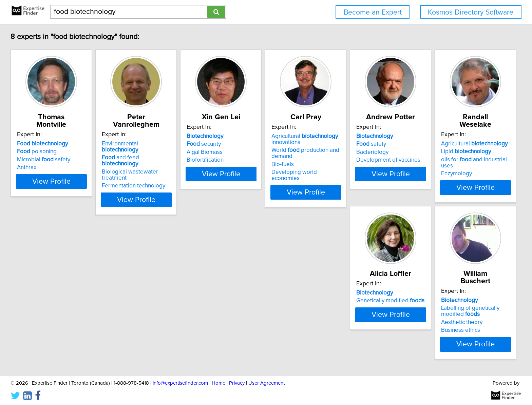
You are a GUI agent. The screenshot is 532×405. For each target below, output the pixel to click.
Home (218, 380)
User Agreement (267, 380)
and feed (157, 144)
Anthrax (28, 160)
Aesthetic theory (242, 313)
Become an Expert (373, 12)
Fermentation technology (151, 160)
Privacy (237, 380)
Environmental (157, 136)
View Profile (61, 186)
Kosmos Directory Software (471, 12)
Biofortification (240, 160)
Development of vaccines (457, 160)
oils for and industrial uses (58, 307)
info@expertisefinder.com (180, 380)
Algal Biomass (240, 152)
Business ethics (241, 321)
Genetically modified (154, 299)
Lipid (43, 299)
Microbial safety (45, 152)
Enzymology (33, 315)
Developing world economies (361, 172)
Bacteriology (441, 152)
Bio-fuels (335, 164)
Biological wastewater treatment (161, 152)
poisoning (38, 144)
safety (440, 144)
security (239, 144)
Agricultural (51, 291)
